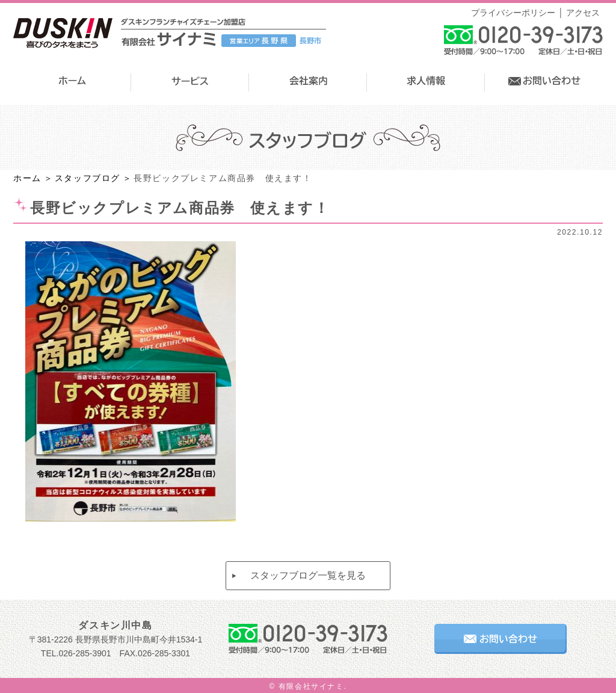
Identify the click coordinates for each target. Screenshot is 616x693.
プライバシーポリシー (513, 13)
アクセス (583, 13)
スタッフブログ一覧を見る (308, 575)
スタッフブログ (88, 178)
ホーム (27, 178)
